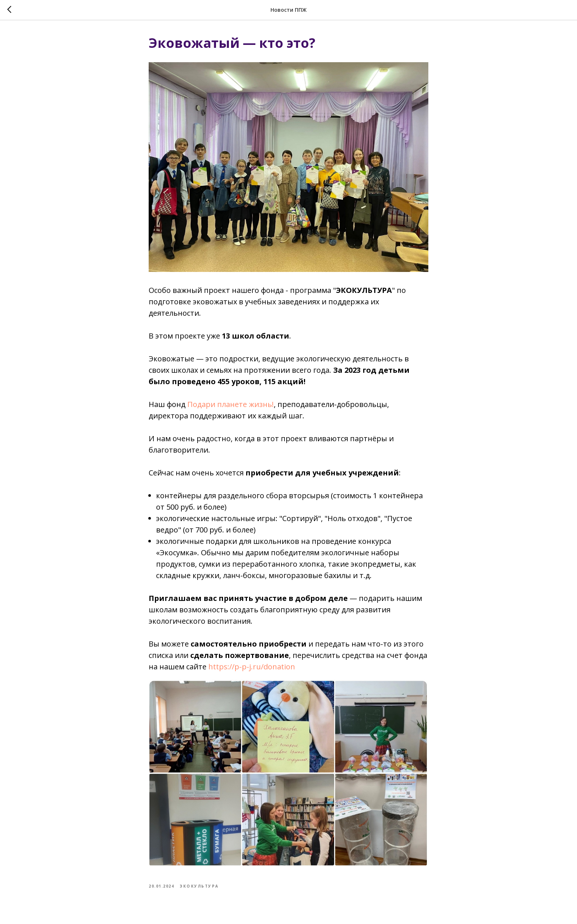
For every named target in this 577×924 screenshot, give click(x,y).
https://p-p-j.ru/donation (252, 667)
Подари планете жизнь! (231, 404)
